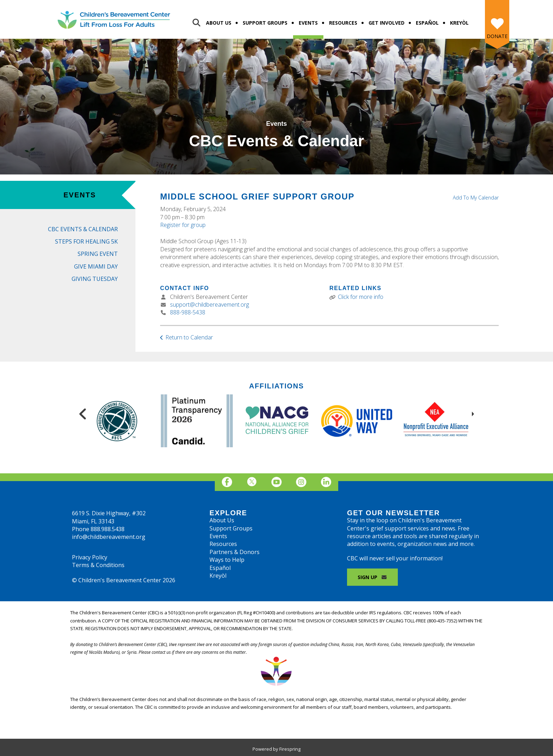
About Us (219, 23)
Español (427, 23)
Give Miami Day (96, 266)
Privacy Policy (90, 557)
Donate (497, 36)
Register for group (183, 225)
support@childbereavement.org (209, 305)
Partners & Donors (235, 552)
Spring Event (98, 254)
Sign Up (372, 577)
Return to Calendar (189, 337)
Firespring (290, 749)
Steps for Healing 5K (86, 241)
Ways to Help (227, 560)
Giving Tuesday (95, 279)
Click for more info (361, 297)
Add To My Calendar (476, 198)
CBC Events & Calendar (83, 229)
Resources (343, 23)
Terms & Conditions (98, 565)
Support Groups (265, 23)
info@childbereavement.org (109, 537)
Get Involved (387, 23)
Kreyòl (459, 23)
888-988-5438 (188, 312)
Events (308, 23)
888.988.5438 (108, 529)
